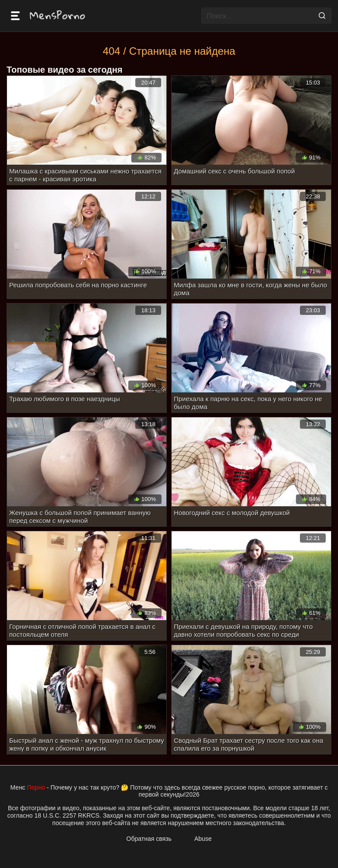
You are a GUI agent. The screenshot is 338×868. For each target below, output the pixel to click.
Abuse (203, 839)
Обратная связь (149, 839)
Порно (36, 787)
